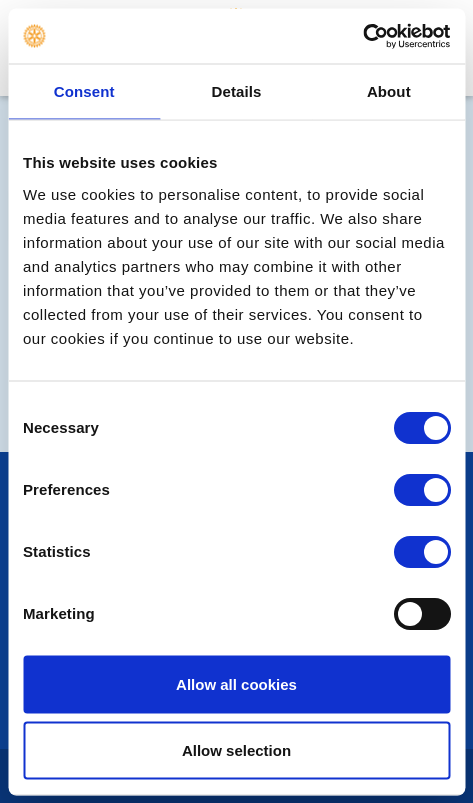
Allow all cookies (236, 684)
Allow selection (236, 749)
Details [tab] (237, 91)
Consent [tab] (84, 91)
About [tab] (389, 91)
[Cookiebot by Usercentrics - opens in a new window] (362, 36)
